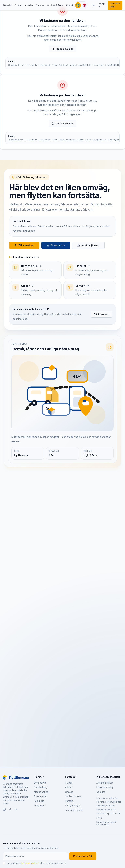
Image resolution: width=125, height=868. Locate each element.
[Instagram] (4, 810)
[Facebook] (10, 810)
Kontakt (70, 5)
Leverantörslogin (74, 810)
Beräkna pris (115, 5)
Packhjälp (39, 801)
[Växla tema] (93, 5)
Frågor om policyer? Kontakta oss (106, 823)
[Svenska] (78, 5)
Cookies (101, 792)
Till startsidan (24, 245)
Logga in (102, 5)
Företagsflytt (41, 796)
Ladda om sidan (62, 49)
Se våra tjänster (88, 245)
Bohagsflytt (40, 783)
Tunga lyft (39, 805)
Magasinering (41, 792)
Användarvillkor (105, 783)
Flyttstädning (41, 787)
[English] (84, 5)
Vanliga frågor (55, 5)
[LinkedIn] (16, 810)
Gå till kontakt (102, 314)
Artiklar (29, 5)
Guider (19, 5)
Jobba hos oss (73, 796)
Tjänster (7, 5)
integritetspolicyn (30, 863)
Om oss (40, 5)
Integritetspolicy (105, 787)
